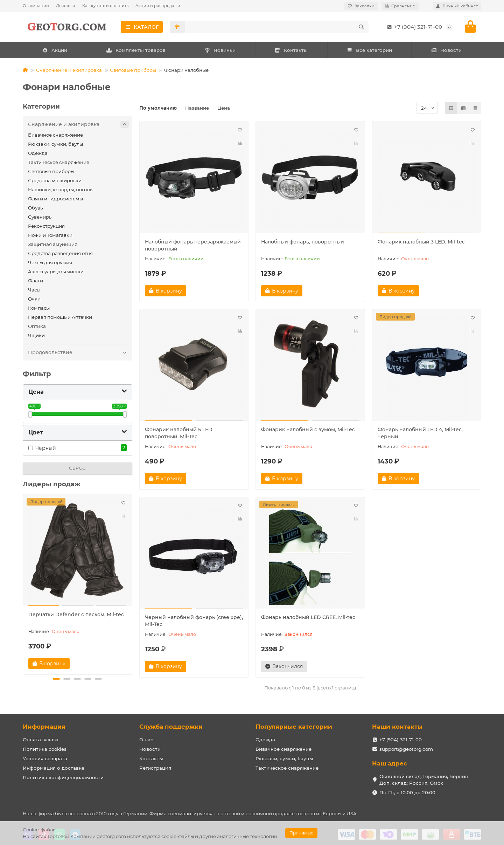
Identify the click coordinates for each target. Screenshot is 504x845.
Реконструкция (46, 226)
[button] (56, 679)
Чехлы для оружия (50, 262)
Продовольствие (78, 352)
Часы (34, 290)
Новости (446, 50)
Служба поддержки (171, 727)
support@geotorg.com (406, 749)
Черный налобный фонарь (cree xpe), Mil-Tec (194, 621)
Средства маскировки (55, 180)
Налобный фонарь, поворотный (303, 242)
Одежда (38, 153)
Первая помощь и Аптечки (60, 317)
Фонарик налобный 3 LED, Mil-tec (421, 242)
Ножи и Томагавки (50, 235)
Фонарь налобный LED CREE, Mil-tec (308, 617)
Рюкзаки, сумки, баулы (55, 144)
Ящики (36, 335)
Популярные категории (294, 727)
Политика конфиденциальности (63, 777)
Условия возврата (45, 758)
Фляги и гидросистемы (55, 199)
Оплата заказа (41, 740)
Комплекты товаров (136, 50)
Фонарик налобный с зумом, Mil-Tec (308, 430)
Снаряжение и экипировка (69, 70)
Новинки (220, 50)
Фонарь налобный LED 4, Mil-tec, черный (420, 433)
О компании (36, 6)
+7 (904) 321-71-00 (413, 27)
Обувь (35, 208)
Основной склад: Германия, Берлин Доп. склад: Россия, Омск (424, 780)
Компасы (39, 308)
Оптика (37, 326)
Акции (55, 50)
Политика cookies (45, 749)
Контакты (291, 50)
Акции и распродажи (158, 6)
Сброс (78, 468)
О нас (146, 740)
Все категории (369, 50)
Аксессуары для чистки (56, 272)
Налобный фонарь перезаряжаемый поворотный (193, 245)
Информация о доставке (54, 768)
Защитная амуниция (53, 244)
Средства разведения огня (60, 253)
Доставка (66, 6)
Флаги (36, 281)
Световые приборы (133, 70)
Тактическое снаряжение (59, 162)
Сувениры (40, 217)
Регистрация (155, 768)
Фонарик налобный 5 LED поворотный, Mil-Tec (179, 433)
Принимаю (301, 833)
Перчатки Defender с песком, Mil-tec (76, 614)
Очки (34, 299)
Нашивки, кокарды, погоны (61, 190)
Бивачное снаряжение (55, 135)
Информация (44, 727)
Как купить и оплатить (105, 6)
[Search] (277, 27)
